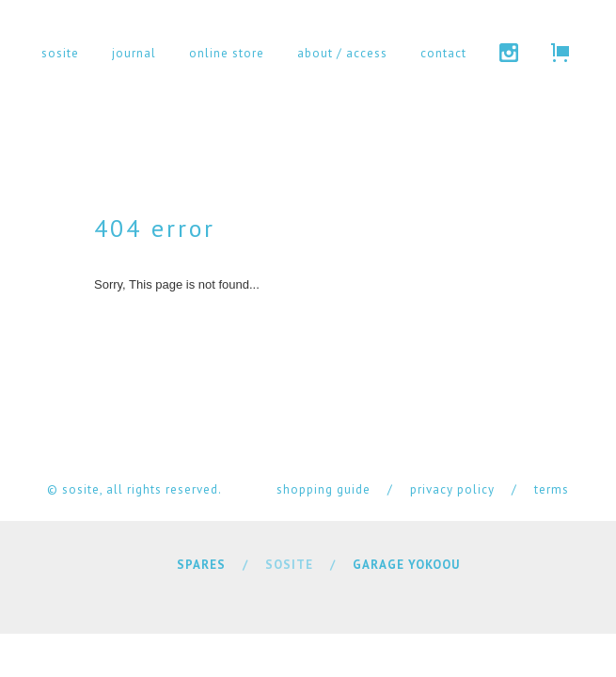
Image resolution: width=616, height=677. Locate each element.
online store (227, 53)
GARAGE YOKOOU (406, 565)
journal (134, 53)
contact (443, 53)
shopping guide (324, 489)
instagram (509, 53)
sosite (60, 53)
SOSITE (289, 565)
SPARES (201, 565)
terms (552, 489)
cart (560, 53)
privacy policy (452, 489)
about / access (342, 53)
